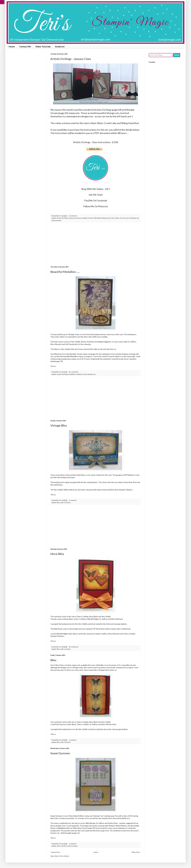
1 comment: (73, 500)
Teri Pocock (124, 218)
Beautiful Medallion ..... (65, 272)
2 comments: (73, 216)
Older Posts (136, 852)
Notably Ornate (87, 218)
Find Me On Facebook (96, 200)
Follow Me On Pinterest (95, 206)
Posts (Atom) (64, 856)
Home (12, 46)
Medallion (72, 374)
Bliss (58, 503)
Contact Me (25, 46)
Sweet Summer (60, 753)
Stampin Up (92, 374)
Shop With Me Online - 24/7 (96, 189)
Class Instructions (75, 218)
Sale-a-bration (66, 503)
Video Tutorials (43, 46)
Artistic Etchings (62, 218)
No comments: (74, 372)
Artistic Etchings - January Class (71, 59)
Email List (60, 46)
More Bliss (57, 554)
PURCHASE (97, 218)
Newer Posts (56, 852)
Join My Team (96, 195)
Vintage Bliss (59, 425)
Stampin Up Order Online (110, 218)
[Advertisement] (95, 244)
